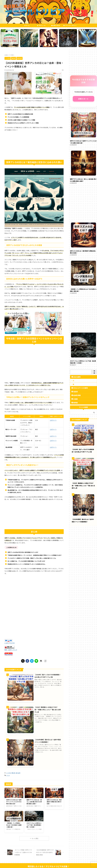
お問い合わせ (56, 25)
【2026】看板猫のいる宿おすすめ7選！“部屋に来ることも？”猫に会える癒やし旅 (48, 708)
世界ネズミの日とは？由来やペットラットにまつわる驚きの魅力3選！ (14, 798)
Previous (2, 36)
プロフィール (41, 25)
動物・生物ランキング (11, 650)
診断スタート (83, 99)
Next (95, 36)
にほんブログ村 (10, 643)
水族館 (75, 399)
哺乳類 (13, 769)
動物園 (75, 403)
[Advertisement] (34, 145)
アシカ (8, 771)
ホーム (27, 25)
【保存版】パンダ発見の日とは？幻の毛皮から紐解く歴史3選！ (14, 821)
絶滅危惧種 (76, 395)
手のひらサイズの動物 (79, 388)
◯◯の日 (8, 769)
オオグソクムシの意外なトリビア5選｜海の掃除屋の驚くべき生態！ (34, 821)
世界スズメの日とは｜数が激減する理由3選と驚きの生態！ (54, 798)
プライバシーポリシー (70, 25)
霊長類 (75, 392)
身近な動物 (76, 377)
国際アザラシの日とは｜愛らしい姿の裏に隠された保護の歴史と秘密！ (34, 798)
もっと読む (35, 834)
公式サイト (53, 420)
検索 (94, 372)
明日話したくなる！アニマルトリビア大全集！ (48, 862)
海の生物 (18, 769)
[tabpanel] (9, 38)
